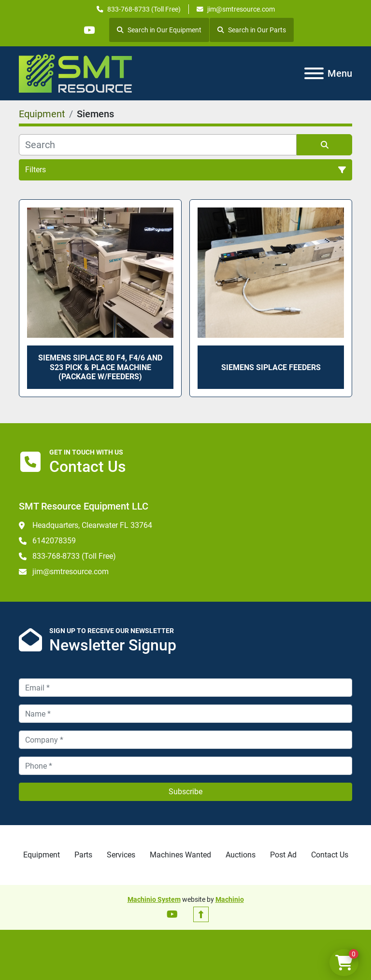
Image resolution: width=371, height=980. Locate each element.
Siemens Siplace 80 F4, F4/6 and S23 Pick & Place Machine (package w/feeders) (100, 367)
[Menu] (314, 73)
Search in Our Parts (252, 30)
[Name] (185, 714)
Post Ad (283, 855)
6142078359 (54, 541)
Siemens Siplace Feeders (271, 367)
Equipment (42, 855)
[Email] (185, 688)
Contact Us (330, 855)
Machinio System (154, 899)
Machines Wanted (180, 855)
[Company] (185, 740)
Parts (83, 855)
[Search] (158, 145)
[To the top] (201, 914)
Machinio (230, 899)
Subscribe (185, 792)
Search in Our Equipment (160, 30)
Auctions (241, 855)
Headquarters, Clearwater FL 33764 (92, 525)
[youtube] (89, 30)
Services (121, 855)
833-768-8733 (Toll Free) (144, 9)
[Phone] (185, 766)
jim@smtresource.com (241, 9)
